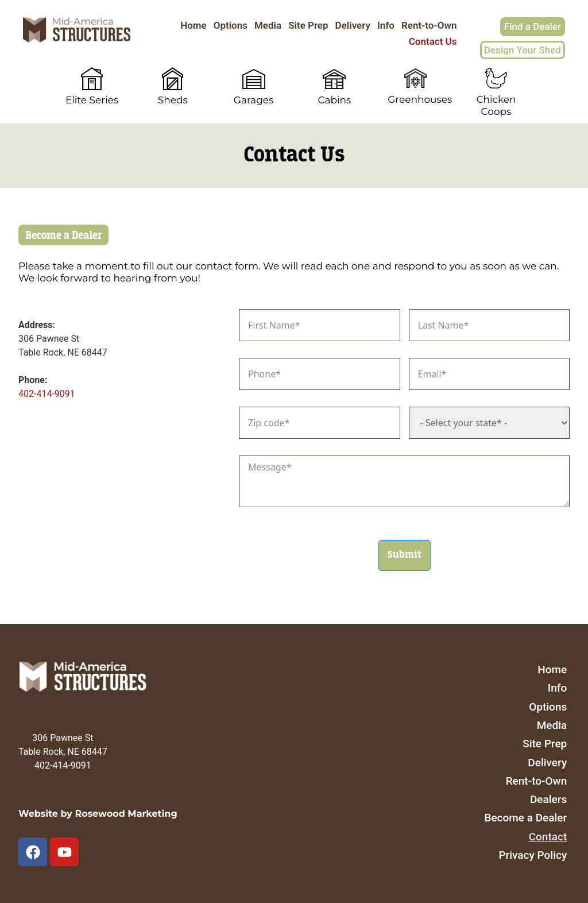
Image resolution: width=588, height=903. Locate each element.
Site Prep (308, 25)
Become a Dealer (525, 818)
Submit (405, 555)
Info (386, 25)
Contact (548, 837)
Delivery (353, 25)
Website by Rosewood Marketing (98, 814)
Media (268, 25)
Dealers (548, 799)
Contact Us (433, 41)
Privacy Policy (533, 855)
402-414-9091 (47, 394)
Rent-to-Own (429, 25)
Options (231, 25)
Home (194, 25)
